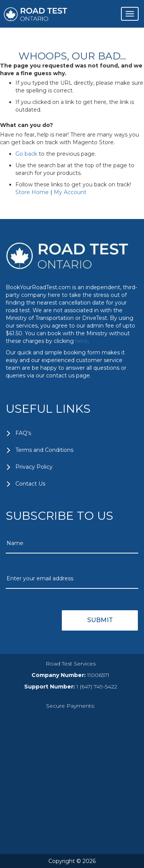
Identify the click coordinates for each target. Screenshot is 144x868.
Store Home (32, 192)
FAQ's (23, 433)
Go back (26, 154)
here (81, 341)
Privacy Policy (34, 467)
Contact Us (30, 484)
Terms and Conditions (44, 450)
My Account (70, 192)
